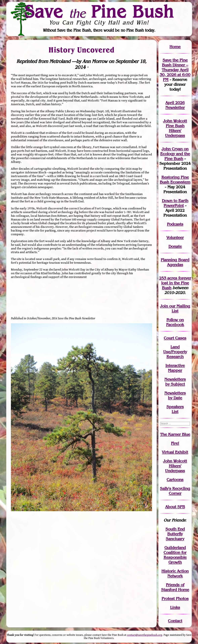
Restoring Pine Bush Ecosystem (175, 180)
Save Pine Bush (99, 11)
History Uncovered (82, 50)
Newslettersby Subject (175, 382)
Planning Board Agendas (175, 262)
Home (175, 47)
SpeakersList (175, 409)
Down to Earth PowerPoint (175, 203)
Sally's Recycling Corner (175, 491)
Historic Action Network (175, 573)
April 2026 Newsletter (175, 105)
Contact (175, 621)
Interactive (175, 365)
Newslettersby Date (175, 395)
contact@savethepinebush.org (145, 635)
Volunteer (175, 237)
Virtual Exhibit (175, 452)
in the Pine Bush (176, 283)
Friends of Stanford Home (175, 587)
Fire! (175, 443)
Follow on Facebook (175, 322)
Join (164, 306)
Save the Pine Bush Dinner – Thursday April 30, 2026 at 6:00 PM (175, 70)
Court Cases (175, 338)
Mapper (175, 370)
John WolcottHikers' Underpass (175, 466)
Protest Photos (175, 599)
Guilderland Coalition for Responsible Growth (175, 555)
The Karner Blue (175, 434)
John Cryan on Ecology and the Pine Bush (175, 154)
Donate (175, 246)
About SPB (175, 507)
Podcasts (175, 224)
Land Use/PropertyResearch (175, 352)
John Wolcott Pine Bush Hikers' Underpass (175, 128)
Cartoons (175, 480)
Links (175, 607)
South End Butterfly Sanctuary (175, 534)
